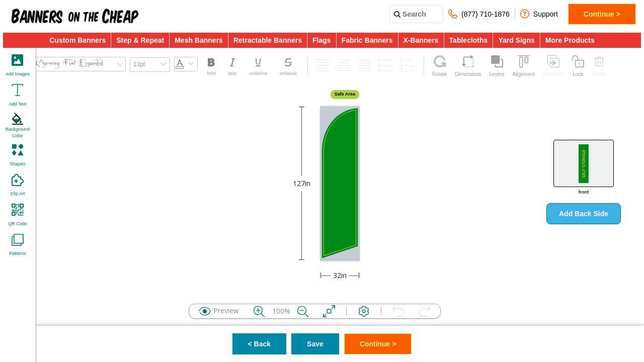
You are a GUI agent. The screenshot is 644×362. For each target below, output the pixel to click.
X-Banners (421, 40)
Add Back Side (584, 214)
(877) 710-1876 (479, 14)
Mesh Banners (199, 40)
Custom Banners (77, 40)
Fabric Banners (367, 40)
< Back (260, 344)
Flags (322, 40)
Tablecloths (469, 40)
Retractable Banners (268, 40)
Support (539, 14)
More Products (570, 40)
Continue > (602, 14)
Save (315, 344)
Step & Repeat (140, 40)
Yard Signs (516, 40)
